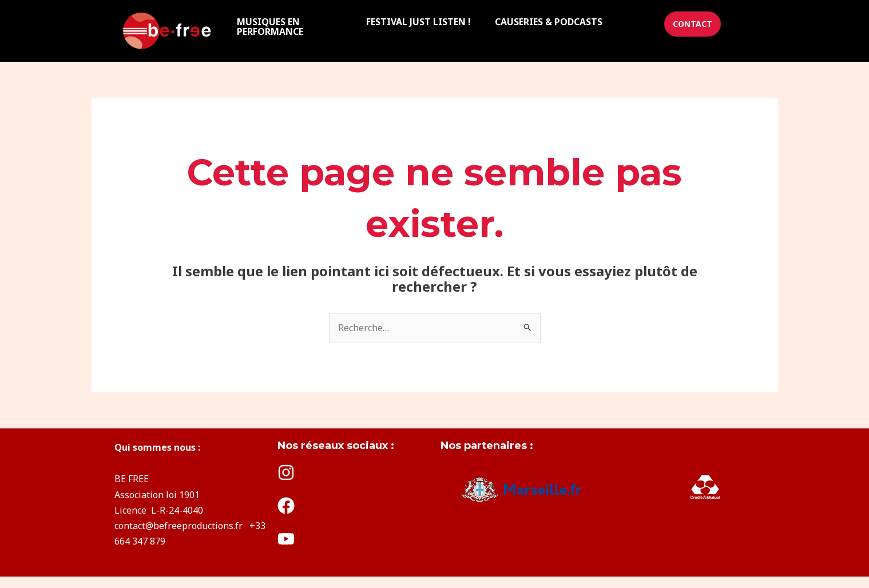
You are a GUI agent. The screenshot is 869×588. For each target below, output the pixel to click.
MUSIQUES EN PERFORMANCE (270, 26)
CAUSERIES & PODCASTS (549, 22)
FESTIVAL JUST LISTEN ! (418, 22)
